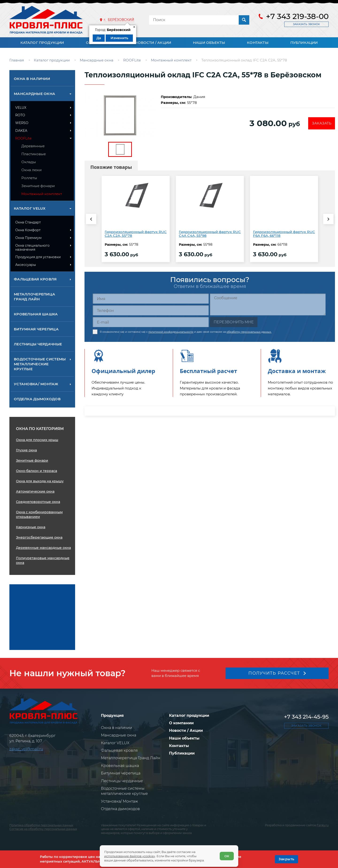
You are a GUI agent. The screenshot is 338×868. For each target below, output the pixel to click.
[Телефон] (151, 310)
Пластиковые (34, 154)
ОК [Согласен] (227, 856)
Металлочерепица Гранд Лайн (35, 297)
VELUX (21, 108)
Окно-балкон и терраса (36, 471)
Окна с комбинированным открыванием (39, 514)
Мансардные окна (35, 94)
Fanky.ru (323, 825)
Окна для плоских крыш (37, 440)
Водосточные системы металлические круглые (40, 364)
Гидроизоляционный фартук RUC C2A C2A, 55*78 (136, 234)
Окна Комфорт (28, 230)
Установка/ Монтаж (36, 384)
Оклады (29, 162)
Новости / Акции (153, 43)
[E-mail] (151, 322)
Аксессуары (26, 265)
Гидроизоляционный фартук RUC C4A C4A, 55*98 (210, 234)
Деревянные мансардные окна (43, 548)
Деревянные (33, 146)
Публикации (304, 43)
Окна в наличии (32, 79)
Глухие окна (26, 450)
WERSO (22, 123)
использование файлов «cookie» (130, 856)
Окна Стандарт (28, 222)
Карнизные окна (31, 527)
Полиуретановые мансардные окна (43, 560)
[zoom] (120, 115)
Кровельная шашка (36, 314)
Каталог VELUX (30, 208)
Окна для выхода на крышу (40, 481)
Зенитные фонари (38, 186)
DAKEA (21, 131)
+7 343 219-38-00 (297, 16)
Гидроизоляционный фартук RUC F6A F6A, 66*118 (284, 234)
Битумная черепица (36, 329)
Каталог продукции (42, 43)
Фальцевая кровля (35, 279)
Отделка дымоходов (37, 399)
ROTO (20, 115)
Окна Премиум (28, 238)
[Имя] (151, 299)
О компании (181, 723)
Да (99, 38)
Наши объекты (209, 43)
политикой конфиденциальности (171, 331)
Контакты (258, 43)
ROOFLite (23, 138)
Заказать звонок (306, 24)
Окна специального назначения (32, 247)
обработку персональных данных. (249, 331)
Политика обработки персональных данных (41, 825)
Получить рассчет (274, 673)
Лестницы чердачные (38, 344)
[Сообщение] (268, 304)
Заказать (321, 123)
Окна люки (31, 170)
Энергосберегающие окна (39, 537)
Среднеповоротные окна (38, 502)
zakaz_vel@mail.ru (26, 749)
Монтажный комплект (42, 194)
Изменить (119, 38)
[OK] (286, 859)
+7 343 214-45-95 (306, 717)
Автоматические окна (35, 491)
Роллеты (29, 178)
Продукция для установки (38, 257)
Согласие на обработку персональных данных (43, 829)
